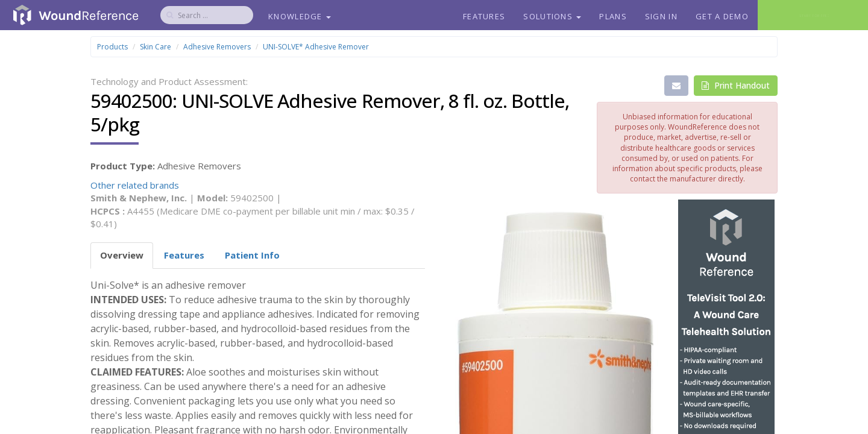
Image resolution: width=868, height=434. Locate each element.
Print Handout (736, 85)
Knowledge (300, 16)
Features (484, 16)
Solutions (552, 16)
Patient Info (252, 255)
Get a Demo (722, 16)
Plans (613, 16)
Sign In (661, 16)
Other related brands (135, 185)
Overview (122, 255)
